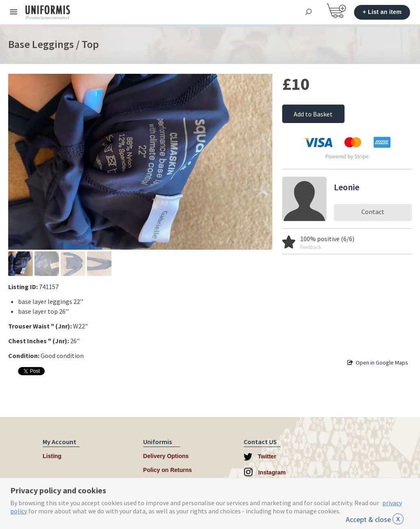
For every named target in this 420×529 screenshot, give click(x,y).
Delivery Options (166, 456)
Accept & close (375, 519)
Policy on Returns (168, 470)
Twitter (260, 457)
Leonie (347, 187)
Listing (52, 456)
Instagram (265, 472)
